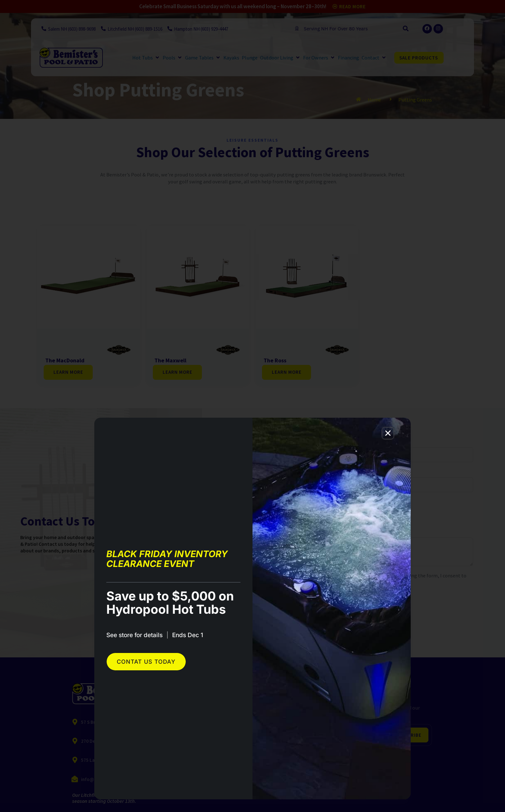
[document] (253, 406)
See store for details (134, 635)
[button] (388, 433)
